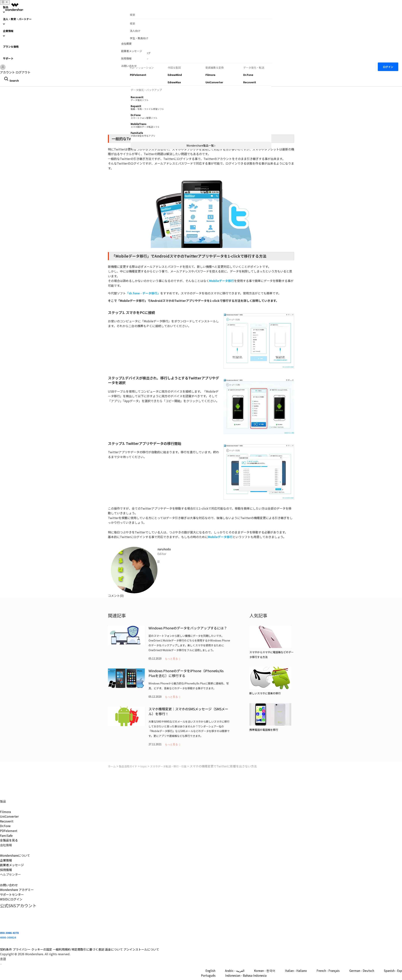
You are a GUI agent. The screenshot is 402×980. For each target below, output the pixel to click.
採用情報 (6, 870)
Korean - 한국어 (265, 971)
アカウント (7, 72)
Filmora (5, 812)
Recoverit (7, 821)
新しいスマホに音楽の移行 (265, 693)
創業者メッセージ (12, 865)
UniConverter (9, 816)
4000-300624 (8, 937)
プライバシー (22, 949)
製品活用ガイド (128, 766)
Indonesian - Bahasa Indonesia (246, 975)
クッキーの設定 (42, 949)
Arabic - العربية (235, 971)
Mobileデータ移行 (222, 281)
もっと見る (171, 659)
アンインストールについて (141, 949)
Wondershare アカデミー (17, 890)
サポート (8, 58)
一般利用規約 (62, 949)
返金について (114, 949)
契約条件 (6, 949)
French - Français (328, 971)
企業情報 (6, 860)
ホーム (112, 766)
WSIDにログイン (11, 899)
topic (144, 766)
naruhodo (164, 549)
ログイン (388, 67)
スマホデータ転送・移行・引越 (168, 766)
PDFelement (9, 831)
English (210, 971)
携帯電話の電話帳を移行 (264, 730)
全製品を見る (9, 840)
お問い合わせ (9, 885)
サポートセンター (12, 894)
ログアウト (23, 72)
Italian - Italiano (296, 971)
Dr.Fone (5, 826)
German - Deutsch (362, 971)
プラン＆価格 (11, 46)
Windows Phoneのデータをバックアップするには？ (188, 628)
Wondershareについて (15, 855)
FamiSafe (6, 835)
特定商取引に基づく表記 (88, 949)
